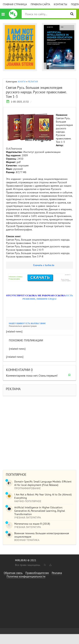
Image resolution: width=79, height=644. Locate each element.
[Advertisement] (35, 431)
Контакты (60, 4)
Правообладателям (37, 573)
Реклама (57, 573)
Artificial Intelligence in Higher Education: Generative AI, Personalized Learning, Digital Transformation (40, 511)
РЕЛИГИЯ (33, 82)
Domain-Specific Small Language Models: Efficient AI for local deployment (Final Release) (43, 483)
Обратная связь (13, 573)
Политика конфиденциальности (26, 576)
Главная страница (15, 4)
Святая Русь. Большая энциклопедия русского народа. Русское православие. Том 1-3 (36, 92)
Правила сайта (40, 4)
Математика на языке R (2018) (32, 524)
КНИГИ (22, 82)
